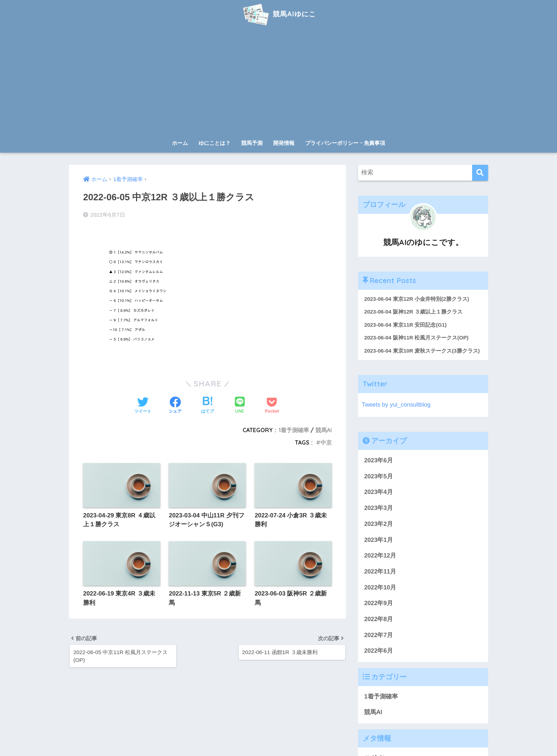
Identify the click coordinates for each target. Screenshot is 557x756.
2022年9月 (378, 604)
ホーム (180, 143)
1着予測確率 (294, 430)
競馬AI (324, 430)
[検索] (480, 173)
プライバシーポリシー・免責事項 (345, 143)
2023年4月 (378, 493)
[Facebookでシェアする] (175, 406)
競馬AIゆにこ (278, 14)
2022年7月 (378, 635)
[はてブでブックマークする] (207, 406)
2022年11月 (380, 572)
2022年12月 (380, 556)
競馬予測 (252, 143)
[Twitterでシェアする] (143, 406)
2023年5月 (378, 477)
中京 (326, 442)
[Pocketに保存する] (272, 406)
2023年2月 (378, 524)
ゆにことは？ (215, 143)
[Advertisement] (278, 82)
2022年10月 (380, 588)
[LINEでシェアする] (240, 406)
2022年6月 (378, 651)
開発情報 (284, 143)
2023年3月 (378, 508)
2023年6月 (378, 461)
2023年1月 (378, 540)
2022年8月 (378, 619)
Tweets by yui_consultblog (396, 405)
